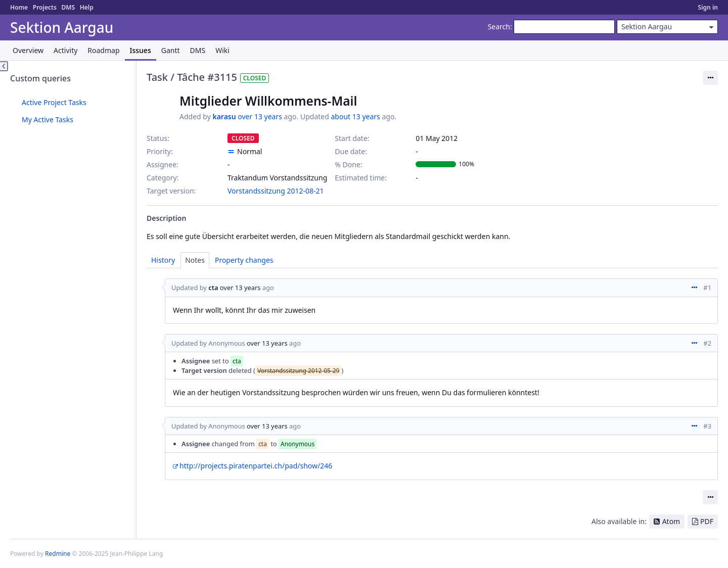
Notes (195, 260)
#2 (707, 343)
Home (19, 7)
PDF (707, 521)
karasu (224, 116)
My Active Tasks (48, 120)
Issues (141, 50)
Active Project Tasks (54, 102)
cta (213, 288)
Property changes (244, 260)
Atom (671, 521)
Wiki (222, 50)
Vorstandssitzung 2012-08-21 (276, 191)
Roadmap (103, 50)
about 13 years (355, 116)
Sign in (708, 7)
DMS (68, 7)
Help (87, 7)
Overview (28, 50)
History (163, 260)
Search (499, 27)
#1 (707, 288)
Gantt (171, 50)
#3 (707, 426)
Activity (65, 50)
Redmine (58, 554)
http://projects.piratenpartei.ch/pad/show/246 (256, 466)
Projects (45, 7)
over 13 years (260, 116)
